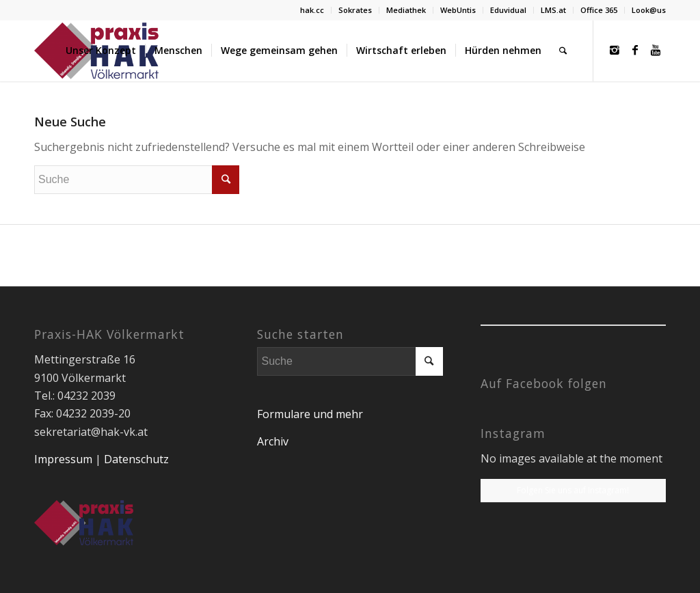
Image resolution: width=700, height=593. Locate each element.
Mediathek (406, 10)
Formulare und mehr (310, 414)
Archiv (273, 441)
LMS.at (553, 10)
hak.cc (312, 10)
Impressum (63, 459)
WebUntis (458, 10)
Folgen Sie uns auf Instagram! (573, 490)
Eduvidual (508, 10)
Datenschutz (136, 459)
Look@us (649, 10)
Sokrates (355, 10)
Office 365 (599, 10)
